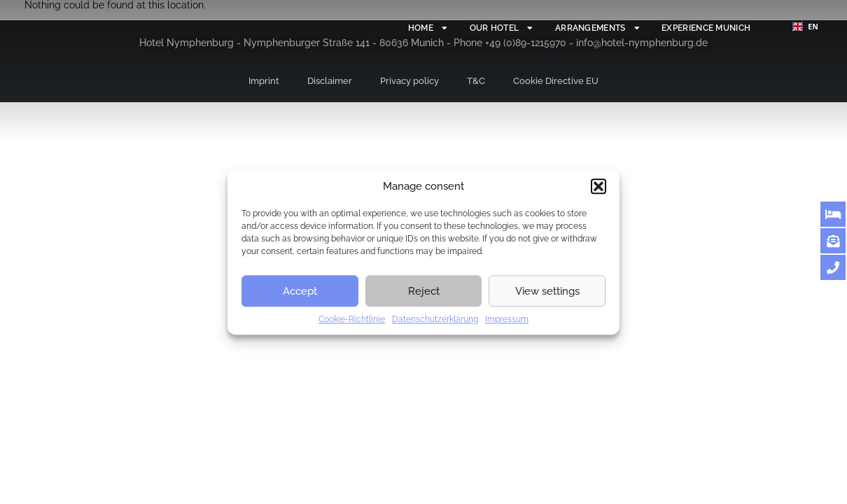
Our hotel (467, 28)
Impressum (507, 319)
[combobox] (805, 27)
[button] (598, 186)
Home (385, 28)
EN (805, 27)
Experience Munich (698, 28)
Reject (424, 291)
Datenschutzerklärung (435, 319)
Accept (300, 291)
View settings (547, 291)
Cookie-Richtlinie (352, 319)
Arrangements (575, 28)
